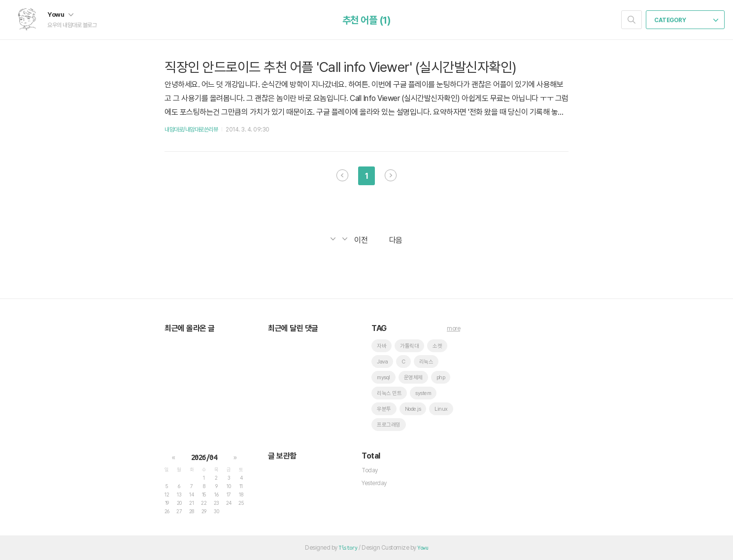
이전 (342, 175)
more (453, 329)
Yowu (60, 14)
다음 (391, 175)
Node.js (413, 409)
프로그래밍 (389, 425)
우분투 (384, 409)
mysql (383, 378)
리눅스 (426, 362)
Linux (441, 409)
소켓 (437, 346)
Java (382, 362)
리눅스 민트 (389, 393)
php (441, 378)
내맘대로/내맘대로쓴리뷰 (191, 130)
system (423, 393)
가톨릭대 (409, 346)
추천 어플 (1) (367, 20)
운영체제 (413, 378)
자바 (382, 346)
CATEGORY (686, 20)
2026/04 (204, 458)
